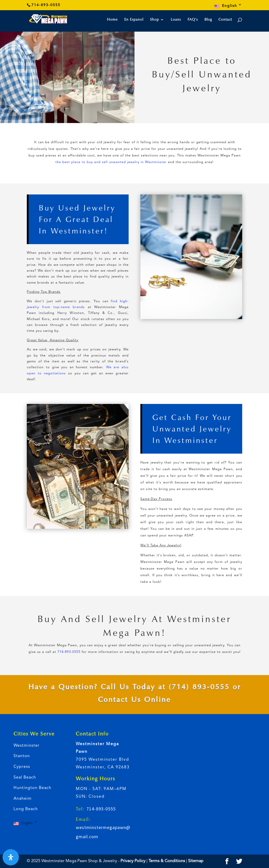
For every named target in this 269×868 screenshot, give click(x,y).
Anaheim (23, 799)
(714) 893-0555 (199, 687)
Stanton (22, 756)
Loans (176, 20)
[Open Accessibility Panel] (11, 857)
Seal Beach (25, 778)
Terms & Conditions (167, 861)
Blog (208, 20)
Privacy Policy (133, 861)
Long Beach (26, 809)
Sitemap (196, 861)
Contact (225, 20)
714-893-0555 (69, 652)
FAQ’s (193, 20)
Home (112, 20)
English (230, 6)
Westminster (27, 746)
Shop (155, 20)
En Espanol (134, 20)
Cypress (22, 767)
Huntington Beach (32, 788)
